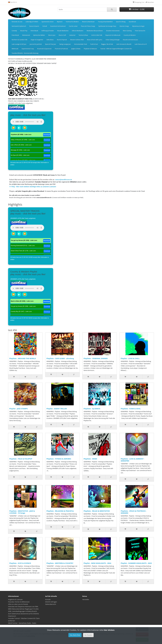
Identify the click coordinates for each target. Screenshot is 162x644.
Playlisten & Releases (90, 49)
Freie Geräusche (140, 31)
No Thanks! (88, 635)
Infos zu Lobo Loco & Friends (18, 604)
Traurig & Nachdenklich (105, 22)
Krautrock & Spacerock (44, 49)
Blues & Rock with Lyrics (95, 40)
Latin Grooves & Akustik (124, 44)
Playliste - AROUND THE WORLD (23, 358)
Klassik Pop (24, 31)
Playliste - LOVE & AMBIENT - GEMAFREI (133, 460)
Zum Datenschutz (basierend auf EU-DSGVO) (23, 614)
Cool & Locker (73, 26)
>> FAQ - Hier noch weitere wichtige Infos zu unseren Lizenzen (33, 187)
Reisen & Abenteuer (88, 22)
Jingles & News (76, 49)
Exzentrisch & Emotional (58, 26)
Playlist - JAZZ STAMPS (19, 409)
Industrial (72, 35)
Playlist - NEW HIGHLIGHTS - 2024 (97, 563)
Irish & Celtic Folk (97, 35)
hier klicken (109, 630)
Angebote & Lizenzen (15, 599)
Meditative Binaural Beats (95, 31)
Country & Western (130, 35)
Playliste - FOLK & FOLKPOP (21, 459)
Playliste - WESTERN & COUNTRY (60, 563)
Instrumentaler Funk (81, 44)
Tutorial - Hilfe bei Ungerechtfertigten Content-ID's (116, 49)
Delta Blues (50, 40)
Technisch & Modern (72, 22)
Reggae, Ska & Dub (107, 44)
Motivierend (26, 35)
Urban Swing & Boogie (112, 40)
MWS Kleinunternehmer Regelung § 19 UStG (23, 609)
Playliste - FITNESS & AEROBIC (59, 459)
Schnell (45, 26)
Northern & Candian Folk (20, 40)
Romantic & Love (17, 22)
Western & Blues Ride (77, 40)
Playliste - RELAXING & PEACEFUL (60, 511)
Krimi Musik (34, 31)
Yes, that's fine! (75, 635)
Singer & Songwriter (37, 40)
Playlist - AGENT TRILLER (57, 409)
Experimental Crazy (28, 49)
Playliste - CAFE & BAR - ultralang (60, 358)
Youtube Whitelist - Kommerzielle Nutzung (25, 53)
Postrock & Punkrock (61, 49)
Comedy (14, 31)
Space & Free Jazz (50, 44)
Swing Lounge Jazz (65, 44)
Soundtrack (132, 22)
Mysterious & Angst (138, 26)
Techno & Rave (83, 35)
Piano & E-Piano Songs (88, 26)
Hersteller (86, 599)
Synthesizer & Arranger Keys (107, 26)
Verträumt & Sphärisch (19, 26)
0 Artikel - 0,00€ (137, 9)
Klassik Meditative (63, 31)
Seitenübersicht (51, 604)
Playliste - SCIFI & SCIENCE (20, 563)
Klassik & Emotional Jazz (130, 40)
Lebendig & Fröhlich (32, 22)
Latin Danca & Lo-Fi (141, 44)
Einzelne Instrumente (113, 31)
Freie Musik (15, 35)
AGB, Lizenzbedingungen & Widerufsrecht (22, 611)
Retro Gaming (127, 31)
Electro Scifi (62, 35)
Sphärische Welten (39, 35)
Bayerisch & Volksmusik (113, 35)
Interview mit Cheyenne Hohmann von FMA (23, 607)
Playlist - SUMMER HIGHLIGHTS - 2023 (136, 563)
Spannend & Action (48, 22)
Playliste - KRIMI (90, 459)
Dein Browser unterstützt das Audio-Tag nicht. (27, 122)
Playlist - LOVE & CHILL (130, 358)
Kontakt (48, 599)
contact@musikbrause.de (63, 180)
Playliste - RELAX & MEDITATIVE (97, 511)
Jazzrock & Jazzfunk (36, 44)
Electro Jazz (52, 35)
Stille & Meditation (78, 31)
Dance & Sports (34, 26)
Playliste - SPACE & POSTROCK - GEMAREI (134, 512)
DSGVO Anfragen (51, 602)
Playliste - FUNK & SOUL (131, 409)
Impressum (12, 616)
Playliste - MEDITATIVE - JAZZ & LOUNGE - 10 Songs (22, 512)
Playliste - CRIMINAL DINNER (96, 358)
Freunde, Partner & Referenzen (19, 602)
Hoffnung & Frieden (48, 31)
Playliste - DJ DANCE (92, 409)
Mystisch (60, 22)
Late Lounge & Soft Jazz (19, 44)
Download (47, 135)
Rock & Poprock (62, 40)
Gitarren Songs (124, 26)
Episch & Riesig (121, 22)
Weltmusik (15, 49)
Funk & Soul (94, 44)
